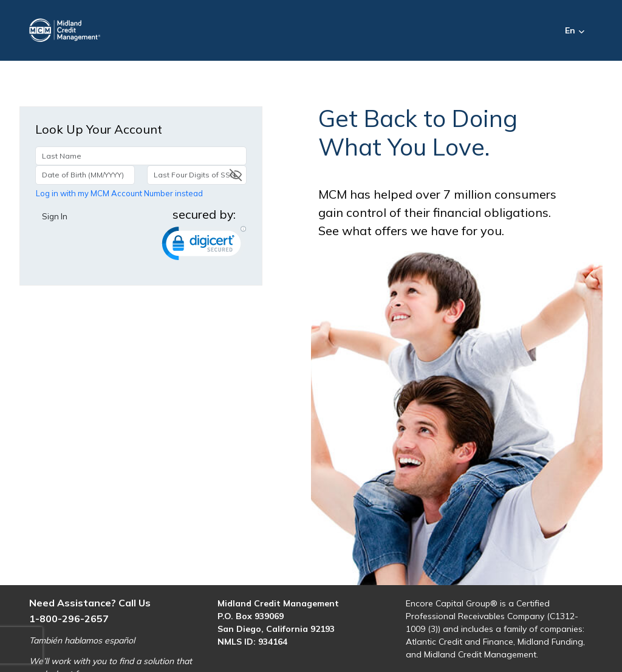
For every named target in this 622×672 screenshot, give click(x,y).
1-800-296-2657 (69, 619)
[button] (583, 30)
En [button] (570, 30)
